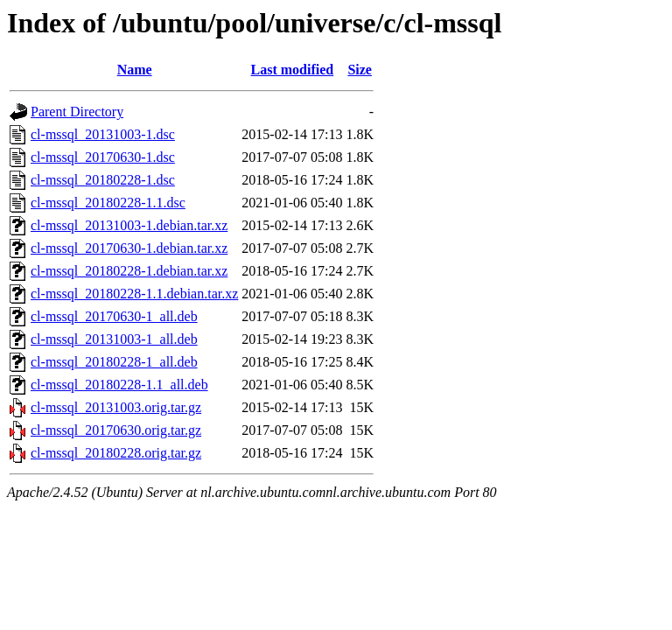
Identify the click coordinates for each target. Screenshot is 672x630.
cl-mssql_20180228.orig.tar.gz (116, 453)
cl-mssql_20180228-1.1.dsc (108, 203)
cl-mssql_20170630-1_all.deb (114, 316)
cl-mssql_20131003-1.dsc (103, 134)
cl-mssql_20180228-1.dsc (103, 180)
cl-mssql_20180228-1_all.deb (114, 362)
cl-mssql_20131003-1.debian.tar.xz (129, 225)
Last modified (293, 70)
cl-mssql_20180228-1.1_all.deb (119, 385)
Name (135, 70)
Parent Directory (77, 112)
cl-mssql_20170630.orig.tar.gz (116, 430)
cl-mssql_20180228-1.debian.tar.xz (129, 271)
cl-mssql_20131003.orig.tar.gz (116, 407)
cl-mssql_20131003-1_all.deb (114, 339)
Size (360, 70)
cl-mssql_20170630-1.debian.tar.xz (129, 248)
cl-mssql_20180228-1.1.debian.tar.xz (134, 294)
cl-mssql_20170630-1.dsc (103, 157)
